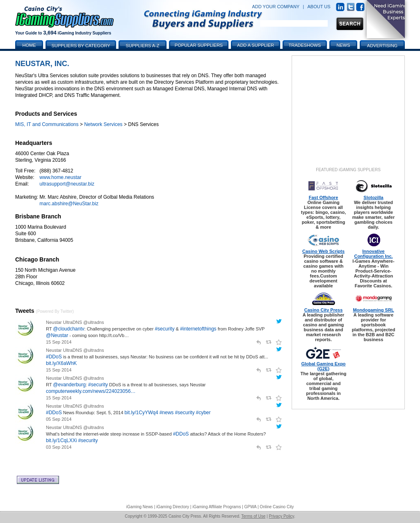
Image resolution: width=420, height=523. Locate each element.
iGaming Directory (173, 507)
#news (167, 413)
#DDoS (54, 357)
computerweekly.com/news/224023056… (91, 391)
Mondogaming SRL (373, 310)
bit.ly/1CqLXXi (61, 440)
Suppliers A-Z (143, 46)
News (344, 45)
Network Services (103, 124)
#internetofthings (198, 329)
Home (29, 45)
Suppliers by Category (81, 46)
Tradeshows (305, 45)
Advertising (382, 46)
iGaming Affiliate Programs (217, 507)
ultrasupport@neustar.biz (67, 184)
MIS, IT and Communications (47, 124)
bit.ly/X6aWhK (61, 363)
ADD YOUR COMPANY (276, 7)
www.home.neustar (60, 177)
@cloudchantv (68, 329)
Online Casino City (277, 507)
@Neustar (57, 335)
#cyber (203, 413)
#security (164, 329)
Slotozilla (373, 197)
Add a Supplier (256, 45)
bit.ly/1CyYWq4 (142, 413)
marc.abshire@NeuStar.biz (69, 204)
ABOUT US (319, 7)
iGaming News (140, 507)
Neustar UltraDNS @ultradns (75, 322)
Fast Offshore (324, 197)
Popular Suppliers (199, 45)
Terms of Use (253, 516)
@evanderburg (69, 385)
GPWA (251, 507)
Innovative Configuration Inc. (373, 254)
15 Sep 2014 (59, 342)
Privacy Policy (281, 516)
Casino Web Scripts (323, 251)
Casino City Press (324, 310)
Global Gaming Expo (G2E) (323, 366)
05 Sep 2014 (59, 419)
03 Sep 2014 (59, 447)
